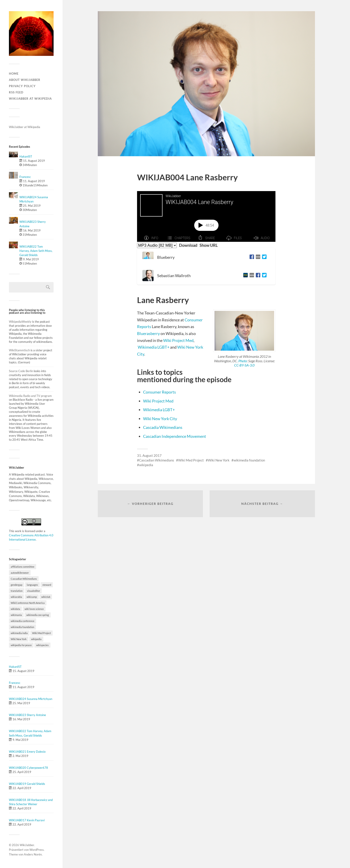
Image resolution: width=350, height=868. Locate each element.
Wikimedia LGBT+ (154, 347)
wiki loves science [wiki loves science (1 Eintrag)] (34, 609)
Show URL (209, 245)
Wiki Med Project (191, 460)
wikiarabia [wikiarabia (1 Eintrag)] (16, 597)
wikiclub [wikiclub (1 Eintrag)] (46, 597)
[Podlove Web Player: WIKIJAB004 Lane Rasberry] (206, 216)
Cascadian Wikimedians (157, 460)
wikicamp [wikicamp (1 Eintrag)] (32, 597)
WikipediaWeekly (21, 322)
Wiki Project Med (178, 340)
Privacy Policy (22, 86)
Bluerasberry (148, 333)
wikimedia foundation (249, 460)
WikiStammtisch (19, 350)
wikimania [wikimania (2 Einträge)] (16, 615)
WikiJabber (27, 845)
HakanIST (26, 156)
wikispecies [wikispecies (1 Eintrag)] (42, 645)
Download (188, 245)
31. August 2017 (149, 455)
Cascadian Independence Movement (175, 436)
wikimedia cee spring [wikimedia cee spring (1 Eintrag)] (38, 615)
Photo (243, 361)
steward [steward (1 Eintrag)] (47, 585)
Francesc (25, 177)
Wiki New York (219, 460)
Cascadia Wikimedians (163, 427)
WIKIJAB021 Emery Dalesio (27, 752)
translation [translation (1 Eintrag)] (17, 591)
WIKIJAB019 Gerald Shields (27, 784)
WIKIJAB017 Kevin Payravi (27, 820)
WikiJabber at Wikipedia (30, 99)
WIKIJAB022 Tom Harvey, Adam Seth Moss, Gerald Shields (36, 251)
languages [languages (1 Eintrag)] (32, 585)
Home (14, 74)
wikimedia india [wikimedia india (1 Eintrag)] (19, 633)
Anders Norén (33, 854)
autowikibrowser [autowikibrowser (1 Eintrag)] (20, 573)
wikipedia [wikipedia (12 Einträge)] (36, 639)
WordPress (37, 850)
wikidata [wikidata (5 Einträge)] (15, 609)
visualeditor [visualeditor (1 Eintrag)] (33, 591)
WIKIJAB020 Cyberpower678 (28, 768)
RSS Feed (16, 92)
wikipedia (146, 465)
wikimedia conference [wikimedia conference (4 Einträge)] (23, 621)
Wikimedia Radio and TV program (30, 396)
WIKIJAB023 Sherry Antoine (27, 715)
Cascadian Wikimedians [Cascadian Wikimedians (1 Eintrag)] (24, 579)
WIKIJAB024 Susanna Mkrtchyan (31, 699)
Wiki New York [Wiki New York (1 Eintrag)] (19, 639)
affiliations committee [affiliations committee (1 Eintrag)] (23, 567)
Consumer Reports (159, 392)
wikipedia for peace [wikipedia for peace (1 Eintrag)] (21, 645)
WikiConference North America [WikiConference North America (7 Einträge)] (28, 603)
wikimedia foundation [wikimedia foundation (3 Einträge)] (22, 627)
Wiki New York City (160, 419)
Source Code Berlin (21, 371)
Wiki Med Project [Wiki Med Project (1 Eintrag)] (42, 633)
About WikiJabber (25, 80)
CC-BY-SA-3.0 (244, 365)
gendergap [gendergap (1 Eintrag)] (17, 585)
